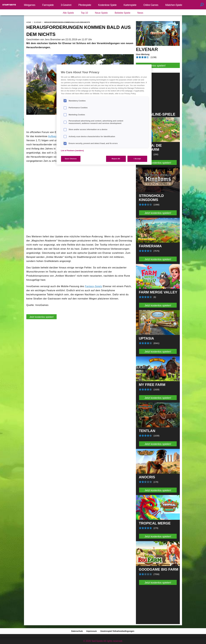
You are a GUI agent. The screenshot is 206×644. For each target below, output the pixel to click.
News (140, 13)
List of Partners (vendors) (72, 151)
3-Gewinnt (66, 5)
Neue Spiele (101, 13)
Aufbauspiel (55, 136)
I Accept (137, 159)
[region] (104, 115)
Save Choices (71, 159)
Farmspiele (48, 5)
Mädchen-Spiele (174, 5)
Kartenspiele (130, 5)
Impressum (92, 631)
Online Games (151, 5)
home (29, 22)
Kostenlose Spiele (107, 5)
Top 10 (84, 13)
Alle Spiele (68, 13)
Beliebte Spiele (123, 13)
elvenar (38, 22)
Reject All (116, 159)
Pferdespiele (85, 5)
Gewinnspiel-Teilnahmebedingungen (117, 631)
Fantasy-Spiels (93, 286)
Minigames (30, 5)
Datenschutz (77, 631)
